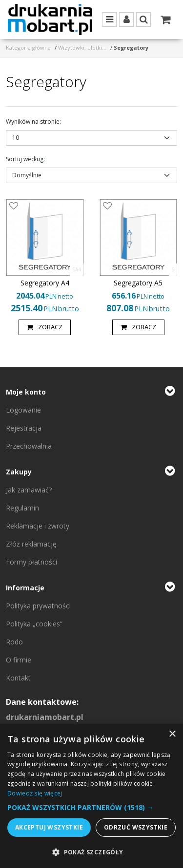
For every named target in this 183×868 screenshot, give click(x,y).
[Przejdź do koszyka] (165, 19)
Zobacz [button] (45, 327)
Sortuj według (25, 159)
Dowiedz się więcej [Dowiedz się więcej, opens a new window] (35, 793)
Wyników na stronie (33, 122)
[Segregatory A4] (45, 283)
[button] (91, 807)
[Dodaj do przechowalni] (14, 207)
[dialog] (91, 796)
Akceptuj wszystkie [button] (49, 827)
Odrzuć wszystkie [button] (136, 827)
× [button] (172, 734)
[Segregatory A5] (138, 283)
